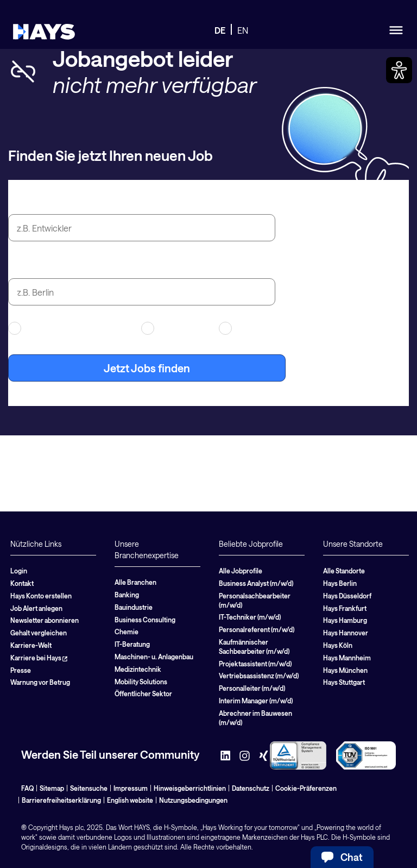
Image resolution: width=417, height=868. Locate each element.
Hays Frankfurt (345, 608)
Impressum (131, 788)
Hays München (345, 670)
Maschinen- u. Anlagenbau (154, 657)
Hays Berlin (340, 583)
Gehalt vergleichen (39, 633)
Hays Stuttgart (344, 682)
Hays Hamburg (345, 620)
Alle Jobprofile (241, 571)
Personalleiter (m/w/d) (252, 688)
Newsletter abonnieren (45, 620)
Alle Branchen (135, 582)
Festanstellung (255, 328)
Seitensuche (89, 788)
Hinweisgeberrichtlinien (190, 788)
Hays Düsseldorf (347, 596)
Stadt (21, 266)
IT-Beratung (132, 644)
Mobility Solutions (141, 682)
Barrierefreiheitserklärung (61, 800)
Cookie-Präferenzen (306, 788)
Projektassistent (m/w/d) (255, 664)
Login (19, 571)
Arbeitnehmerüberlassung (68, 328)
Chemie (127, 632)
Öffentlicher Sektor (143, 694)
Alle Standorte (344, 571)
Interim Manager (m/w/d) (256, 701)
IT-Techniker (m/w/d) (250, 617)
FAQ (27, 788)
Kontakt (22, 583)
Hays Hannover (346, 633)
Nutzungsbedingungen (193, 800)
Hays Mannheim (347, 658)
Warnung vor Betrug (40, 682)
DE (220, 30)
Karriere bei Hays (39, 658)
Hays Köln (338, 645)
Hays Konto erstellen (41, 596)
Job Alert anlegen (36, 608)
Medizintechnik (138, 669)
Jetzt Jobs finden (147, 368)
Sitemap (52, 788)
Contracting (173, 328)
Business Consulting (145, 620)
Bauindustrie (134, 607)
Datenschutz (251, 788)
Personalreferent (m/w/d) (257, 629)
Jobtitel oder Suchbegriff (71, 202)
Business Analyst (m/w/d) (256, 583)
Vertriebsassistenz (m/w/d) (259, 676)
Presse (21, 670)
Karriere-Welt (31, 645)
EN (243, 30)
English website (130, 800)
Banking (127, 595)
